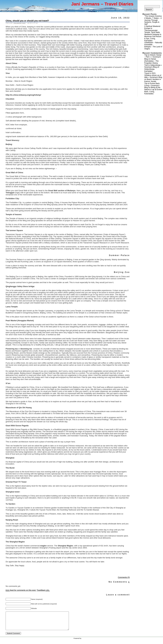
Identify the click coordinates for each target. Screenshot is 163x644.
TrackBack (43, 590)
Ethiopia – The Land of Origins (153, 48)
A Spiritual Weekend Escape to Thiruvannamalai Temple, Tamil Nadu (152, 29)
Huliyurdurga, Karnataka (150, 70)
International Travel (19, 23)
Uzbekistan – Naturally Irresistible (153, 44)
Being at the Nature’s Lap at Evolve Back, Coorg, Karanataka (153, 90)
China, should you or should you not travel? (27, 21)
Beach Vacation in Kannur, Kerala (153, 80)
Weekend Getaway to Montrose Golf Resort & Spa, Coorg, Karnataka (153, 37)
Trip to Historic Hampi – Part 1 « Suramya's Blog (153, 57)
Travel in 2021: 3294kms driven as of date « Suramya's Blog (153, 75)
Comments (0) (124, 577)
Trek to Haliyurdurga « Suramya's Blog (153, 66)
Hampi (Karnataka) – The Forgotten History (152, 61)
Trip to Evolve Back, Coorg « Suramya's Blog (152, 86)
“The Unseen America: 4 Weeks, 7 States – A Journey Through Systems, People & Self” (153, 20)
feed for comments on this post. (21, 590)
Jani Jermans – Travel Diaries (102, 4)
